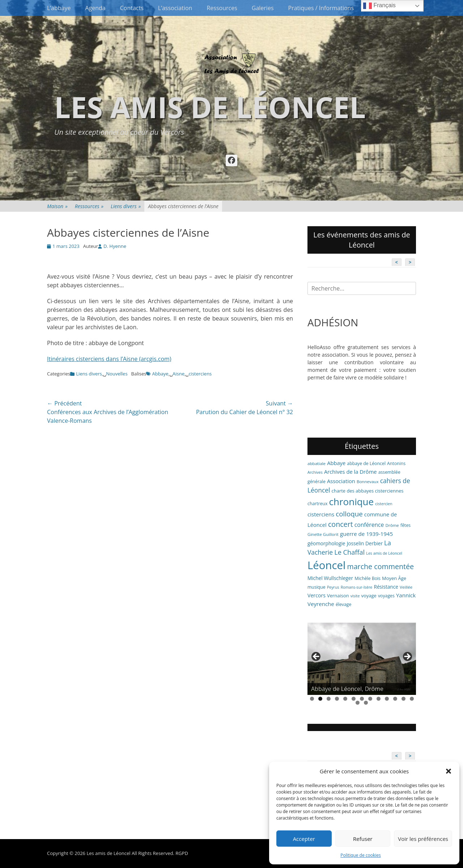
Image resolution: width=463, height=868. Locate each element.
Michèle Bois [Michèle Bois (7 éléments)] (368, 578)
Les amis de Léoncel (210, 107)
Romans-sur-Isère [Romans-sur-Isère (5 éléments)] (357, 587)
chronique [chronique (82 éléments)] (351, 502)
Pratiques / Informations (321, 8)
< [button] (317, 657)
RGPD (182, 853)
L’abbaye (59, 8)
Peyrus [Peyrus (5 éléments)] (333, 587)
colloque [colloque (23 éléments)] (349, 514)
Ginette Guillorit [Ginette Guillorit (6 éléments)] (323, 534)
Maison (57, 206)
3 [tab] (329, 699)
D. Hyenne (115, 246)
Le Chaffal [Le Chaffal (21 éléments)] (349, 552)
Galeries (263, 8)
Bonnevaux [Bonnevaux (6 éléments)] (368, 482)
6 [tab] (354, 699)
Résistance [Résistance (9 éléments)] (386, 587)
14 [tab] (358, 703)
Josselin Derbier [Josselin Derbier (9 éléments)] (365, 543)
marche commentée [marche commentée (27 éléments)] (380, 566)
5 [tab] (345, 699)
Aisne (179, 374)
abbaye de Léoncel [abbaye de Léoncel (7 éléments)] (366, 463)
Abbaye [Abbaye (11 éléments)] (336, 463)
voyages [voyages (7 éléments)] (386, 596)
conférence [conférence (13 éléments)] (369, 525)
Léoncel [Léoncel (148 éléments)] (326, 565)
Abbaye (160, 374)
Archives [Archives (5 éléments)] (315, 472)
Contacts (132, 8)
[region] (362, 659)
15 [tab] (366, 703)
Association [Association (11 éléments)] (341, 481)
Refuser (363, 839)
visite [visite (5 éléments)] (355, 596)
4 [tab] (337, 699)
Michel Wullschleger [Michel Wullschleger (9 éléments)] (330, 578)
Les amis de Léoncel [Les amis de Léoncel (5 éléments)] (384, 553)
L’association (175, 8)
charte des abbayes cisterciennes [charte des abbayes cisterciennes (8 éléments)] (368, 491)
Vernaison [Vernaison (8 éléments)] (338, 596)
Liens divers (126, 206)
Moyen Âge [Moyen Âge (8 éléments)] (394, 578)
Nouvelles (117, 374)
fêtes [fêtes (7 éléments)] (405, 525)
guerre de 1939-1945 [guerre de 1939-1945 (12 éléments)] (366, 534)
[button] (449, 771)
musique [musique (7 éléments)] (317, 587)
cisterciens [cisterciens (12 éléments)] (321, 514)
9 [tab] (379, 699)
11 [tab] (395, 699)
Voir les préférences (423, 839)
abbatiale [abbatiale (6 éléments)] (317, 463)
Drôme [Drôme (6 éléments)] (392, 525)
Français (379, 6)
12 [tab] (403, 699)
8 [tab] (370, 699)
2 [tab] (320, 699)
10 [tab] (387, 699)
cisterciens (200, 374)
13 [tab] (412, 699)
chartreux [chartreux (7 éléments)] (317, 504)
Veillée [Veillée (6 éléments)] (406, 587)
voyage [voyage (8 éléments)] (369, 596)
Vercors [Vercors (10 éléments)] (317, 595)
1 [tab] (312, 699)
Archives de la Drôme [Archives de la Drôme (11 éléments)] (351, 472)
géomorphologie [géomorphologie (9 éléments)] (326, 543)
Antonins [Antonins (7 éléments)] (396, 463)
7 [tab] (362, 699)
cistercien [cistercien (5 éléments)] (384, 504)
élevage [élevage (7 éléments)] (343, 604)
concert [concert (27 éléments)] (341, 524)
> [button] (407, 657)
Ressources (222, 8)
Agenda (95, 8)
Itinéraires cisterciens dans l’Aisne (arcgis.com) (109, 359)
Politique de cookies (361, 855)
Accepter (304, 839)
